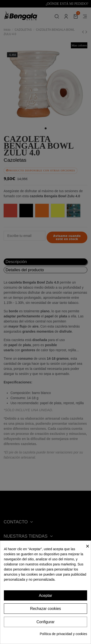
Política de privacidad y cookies (63, 634)
